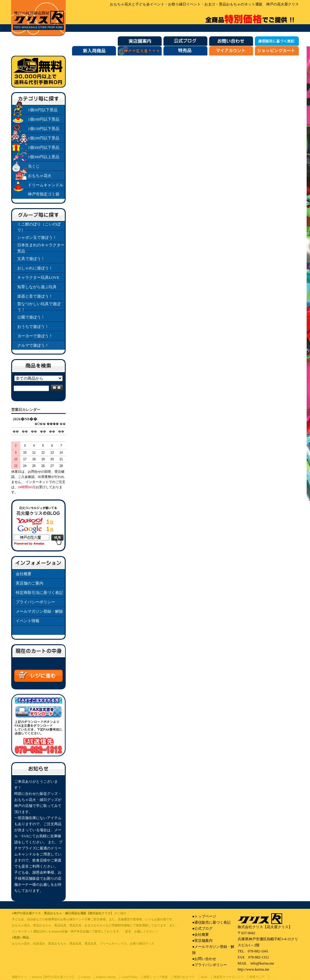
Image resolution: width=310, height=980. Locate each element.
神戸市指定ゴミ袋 (44, 194)
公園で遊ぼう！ (31, 317)
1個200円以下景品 (44, 138)
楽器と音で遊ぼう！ (35, 296)
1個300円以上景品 (44, 157)
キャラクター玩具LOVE (38, 277)
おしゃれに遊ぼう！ (35, 268)
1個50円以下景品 (43, 110)
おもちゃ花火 (40, 176)
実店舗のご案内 (30, 583)
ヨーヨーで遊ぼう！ (35, 336)
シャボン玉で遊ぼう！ (37, 237)
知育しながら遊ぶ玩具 (37, 287)
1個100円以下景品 (44, 119)
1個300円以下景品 (44, 147)
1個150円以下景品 (44, 129)
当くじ (34, 166)
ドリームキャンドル (46, 185)
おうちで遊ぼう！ (33, 327)
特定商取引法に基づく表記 (39, 593)
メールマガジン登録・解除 (39, 611)
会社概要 (24, 574)
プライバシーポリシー (35, 602)
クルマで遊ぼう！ (33, 345)
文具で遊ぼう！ (31, 259)
